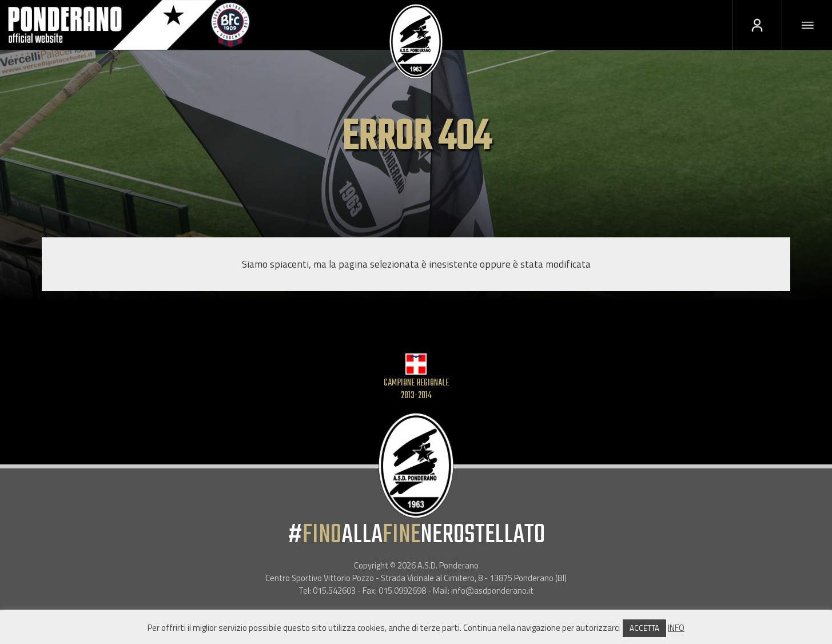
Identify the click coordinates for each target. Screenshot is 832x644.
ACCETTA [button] (644, 628)
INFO (676, 628)
